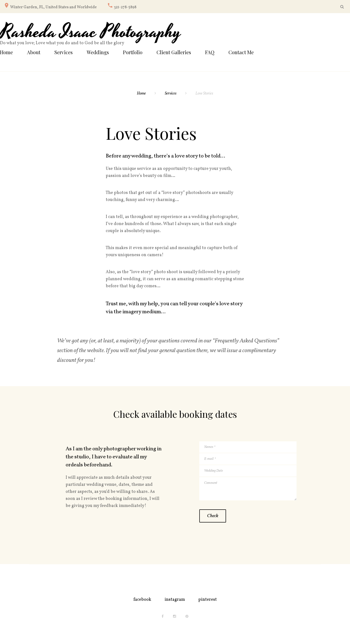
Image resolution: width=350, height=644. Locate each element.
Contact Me (241, 52)
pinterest (208, 600)
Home (6, 52)
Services (64, 52)
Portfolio (133, 52)
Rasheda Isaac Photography (91, 32)
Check (213, 516)
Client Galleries (174, 52)
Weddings (98, 52)
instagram (175, 600)
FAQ (210, 52)
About (34, 52)
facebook (142, 600)
